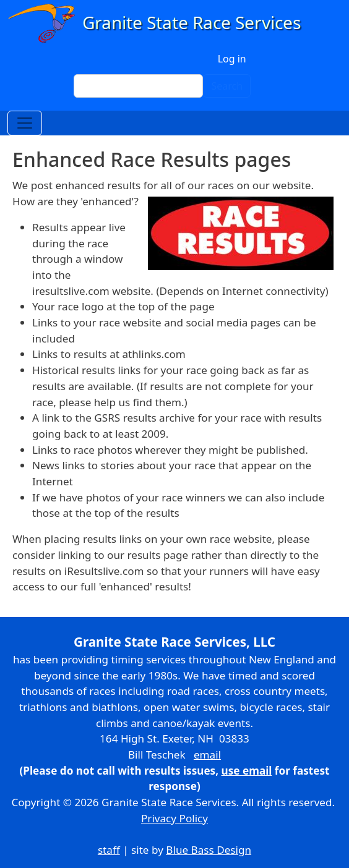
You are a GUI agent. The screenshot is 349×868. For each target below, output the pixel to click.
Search (227, 86)
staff (109, 850)
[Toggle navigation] (25, 123)
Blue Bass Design (209, 850)
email (207, 755)
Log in (232, 59)
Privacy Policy (174, 818)
